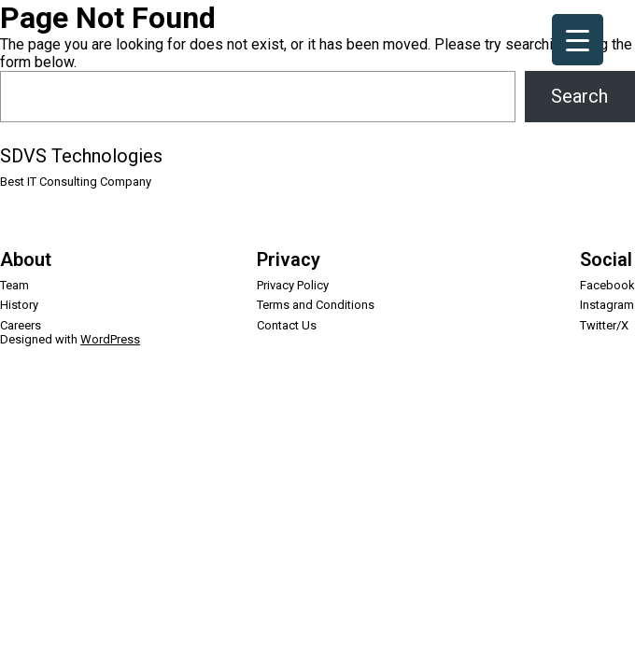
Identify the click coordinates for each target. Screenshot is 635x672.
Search (579, 96)
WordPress (110, 339)
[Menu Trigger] (578, 40)
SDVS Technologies (81, 156)
